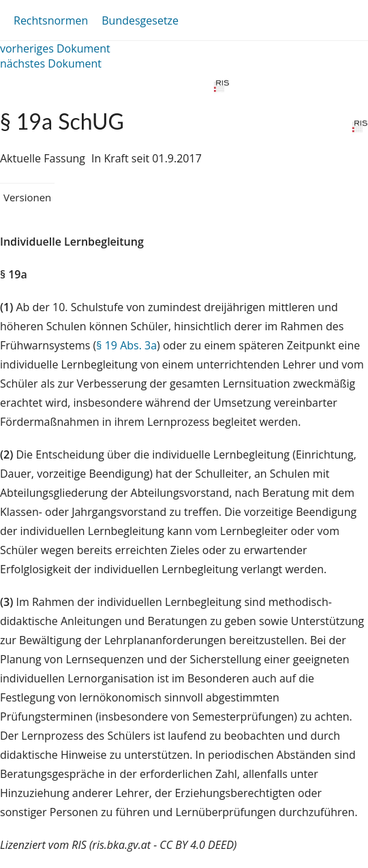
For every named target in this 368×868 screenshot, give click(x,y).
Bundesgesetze (140, 20)
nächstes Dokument (51, 63)
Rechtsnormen (51, 20)
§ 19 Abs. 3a (126, 345)
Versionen (27, 197)
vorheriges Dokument (55, 48)
